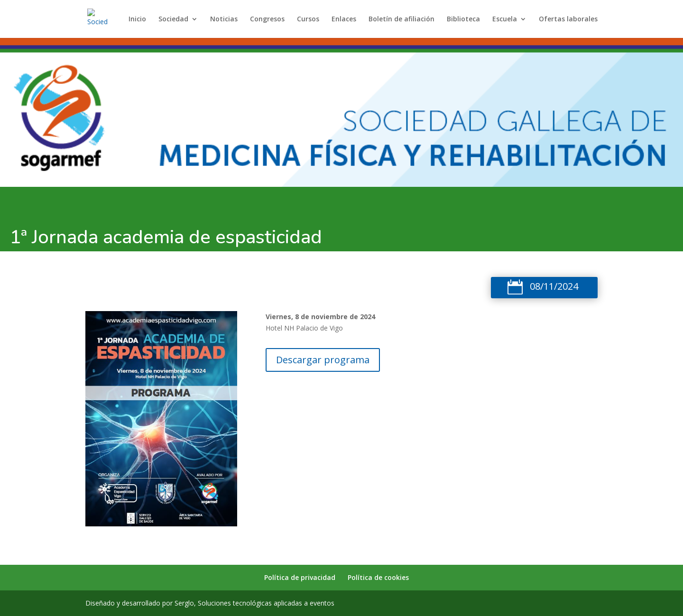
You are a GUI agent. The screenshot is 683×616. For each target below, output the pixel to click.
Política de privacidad (300, 577)
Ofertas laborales (568, 19)
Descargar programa (323, 360)
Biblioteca (463, 19)
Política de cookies (378, 577)
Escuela (505, 19)
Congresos (267, 19)
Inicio (137, 19)
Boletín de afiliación (401, 19)
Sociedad (173, 19)
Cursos (308, 19)
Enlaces (344, 19)
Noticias (224, 19)
